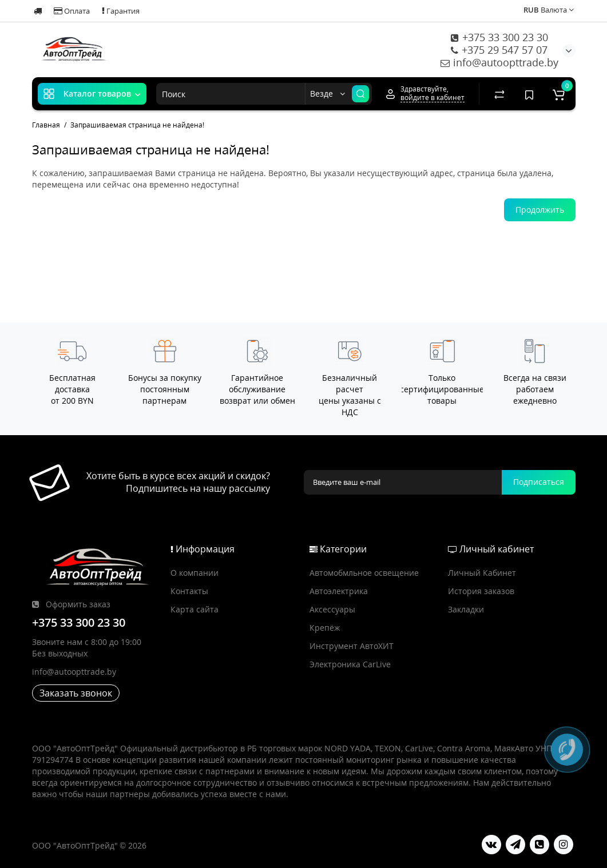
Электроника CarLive (350, 664)
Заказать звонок (76, 693)
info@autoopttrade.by (499, 62)
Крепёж (325, 628)
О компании (195, 573)
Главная (46, 125)
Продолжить (540, 210)
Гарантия (121, 11)
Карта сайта (195, 609)
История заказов (481, 591)
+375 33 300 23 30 (499, 37)
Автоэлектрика (339, 591)
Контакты (189, 591)
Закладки (466, 609)
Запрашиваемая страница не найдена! (137, 125)
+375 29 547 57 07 (499, 50)
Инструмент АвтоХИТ (352, 646)
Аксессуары (332, 609)
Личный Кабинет (482, 573)
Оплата (72, 11)
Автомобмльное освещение (364, 573)
